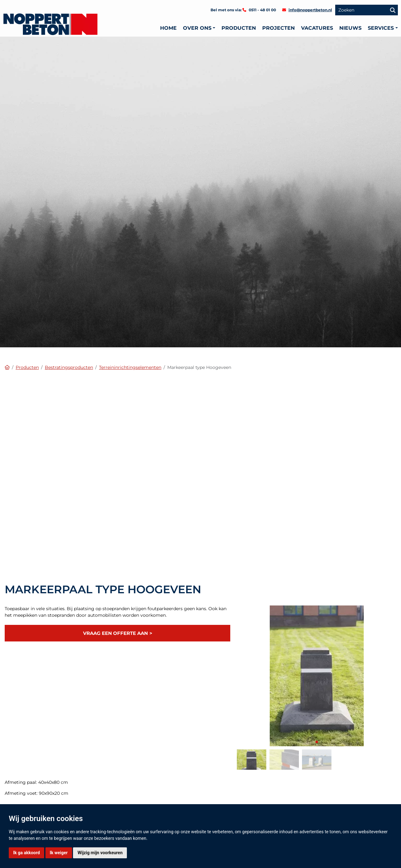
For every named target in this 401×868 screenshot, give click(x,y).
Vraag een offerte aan (115, 633)
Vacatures (317, 28)
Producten (239, 28)
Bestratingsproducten (69, 367)
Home (168, 28)
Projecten (279, 28)
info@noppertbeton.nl (310, 10)
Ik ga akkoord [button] (26, 853)
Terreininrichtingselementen (130, 367)
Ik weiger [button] (59, 853)
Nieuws (350, 28)
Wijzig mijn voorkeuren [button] (100, 853)
